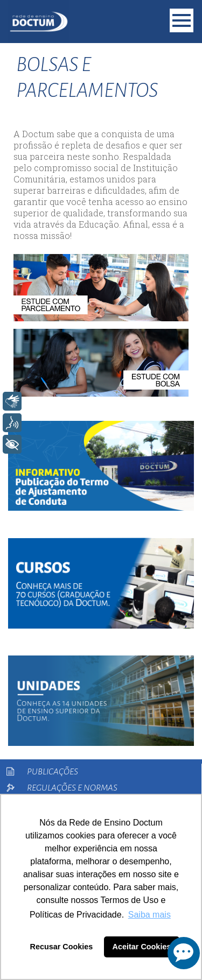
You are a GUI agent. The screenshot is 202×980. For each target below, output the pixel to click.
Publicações (53, 772)
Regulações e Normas (72, 788)
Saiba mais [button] (149, 915)
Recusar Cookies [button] (62, 947)
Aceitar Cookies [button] (142, 947)
